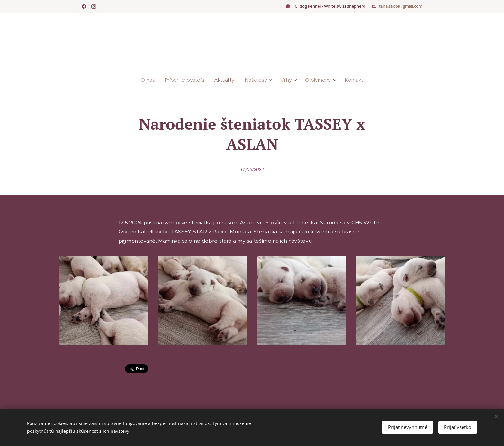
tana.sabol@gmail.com (401, 6)
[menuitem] (151, 80)
